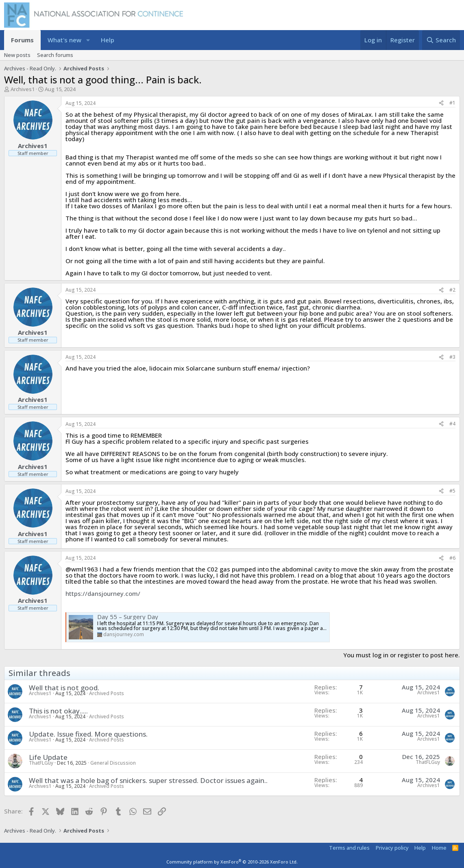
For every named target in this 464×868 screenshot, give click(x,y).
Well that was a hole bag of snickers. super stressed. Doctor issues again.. (148, 780)
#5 (452, 491)
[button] (88, 40)
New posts (17, 55)
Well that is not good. (64, 688)
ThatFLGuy (41, 763)
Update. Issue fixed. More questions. (88, 734)
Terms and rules (349, 848)
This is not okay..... (58, 711)
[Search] (441, 40)
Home (439, 848)
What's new (64, 40)
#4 (452, 424)
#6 (452, 558)
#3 (452, 357)
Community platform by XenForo (232, 862)
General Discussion (113, 763)
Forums (22, 40)
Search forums (55, 55)
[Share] (441, 103)
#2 (452, 290)
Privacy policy (392, 848)
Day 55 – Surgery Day (128, 617)
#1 (452, 103)
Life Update (48, 757)
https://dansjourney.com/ (103, 593)
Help (108, 40)
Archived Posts (107, 693)
